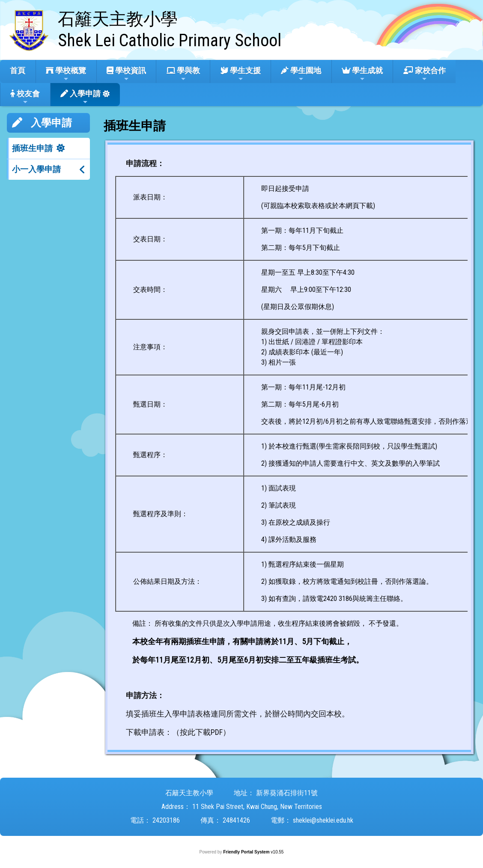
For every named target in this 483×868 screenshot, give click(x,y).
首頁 (18, 70)
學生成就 (362, 74)
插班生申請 (32, 148)
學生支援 (241, 74)
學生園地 (301, 74)
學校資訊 (126, 74)
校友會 (25, 97)
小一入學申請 (36, 169)
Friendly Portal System (247, 852)
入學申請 (80, 97)
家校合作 (425, 74)
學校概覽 (66, 74)
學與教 (183, 74)
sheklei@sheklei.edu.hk (323, 820)
